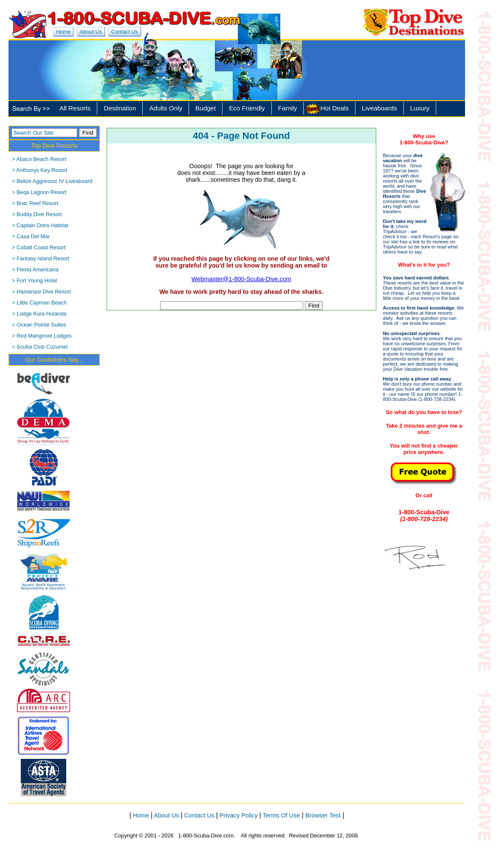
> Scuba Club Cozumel (40, 347)
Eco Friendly (247, 108)
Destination (120, 108)
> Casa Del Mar (31, 236)
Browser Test (323, 815)
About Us (91, 32)
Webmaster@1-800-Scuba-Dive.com (241, 279)
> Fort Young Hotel (34, 280)
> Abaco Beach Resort (39, 159)
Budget (206, 108)
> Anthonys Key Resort (40, 170)
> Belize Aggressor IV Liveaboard (52, 181)
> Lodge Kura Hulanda (39, 314)
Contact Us (125, 32)
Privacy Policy (239, 815)
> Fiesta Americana (35, 269)
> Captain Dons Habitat (40, 225)
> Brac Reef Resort (35, 203)
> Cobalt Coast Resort (39, 247)
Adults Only (166, 108)
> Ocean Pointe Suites (39, 325)
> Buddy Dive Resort (37, 214)
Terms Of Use (282, 815)
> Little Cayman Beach (39, 303)
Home (63, 32)
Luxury (420, 108)
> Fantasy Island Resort (41, 258)
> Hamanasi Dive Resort (41, 292)
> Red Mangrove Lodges (42, 336)
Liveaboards (379, 108)
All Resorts (75, 108)
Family (288, 108)
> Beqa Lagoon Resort (39, 192)
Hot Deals (334, 108)
